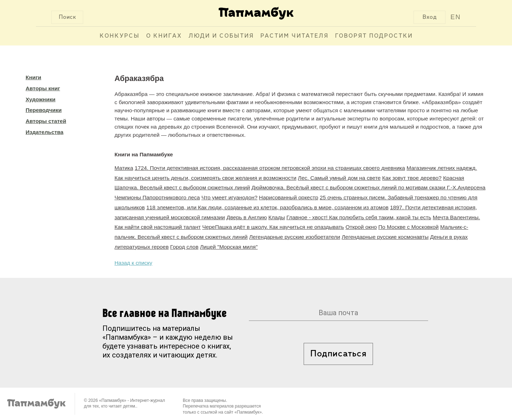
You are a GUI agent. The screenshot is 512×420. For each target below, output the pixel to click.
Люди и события (221, 36)
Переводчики (44, 110)
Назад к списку (133, 263)
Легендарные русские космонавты (385, 237)
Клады (277, 217)
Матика (124, 168)
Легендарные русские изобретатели (295, 237)
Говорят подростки (374, 36)
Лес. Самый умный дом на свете (339, 178)
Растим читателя (294, 36)
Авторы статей (46, 121)
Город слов (185, 247)
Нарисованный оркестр (289, 197)
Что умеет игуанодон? (229, 197)
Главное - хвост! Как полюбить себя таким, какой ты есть (359, 217)
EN (456, 17)
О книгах (164, 36)
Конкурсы (120, 36)
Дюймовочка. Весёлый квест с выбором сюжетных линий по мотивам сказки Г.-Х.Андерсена (368, 187)
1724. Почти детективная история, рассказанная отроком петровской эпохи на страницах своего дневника (270, 168)
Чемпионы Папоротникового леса (157, 197)
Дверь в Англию (247, 217)
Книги (33, 77)
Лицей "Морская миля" (229, 247)
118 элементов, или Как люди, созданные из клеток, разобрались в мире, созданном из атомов (268, 207)
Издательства (44, 132)
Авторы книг (43, 88)
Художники (41, 99)
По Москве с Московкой (409, 227)
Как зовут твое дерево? (412, 178)
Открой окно (361, 227)
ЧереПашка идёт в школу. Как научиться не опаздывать (273, 227)
